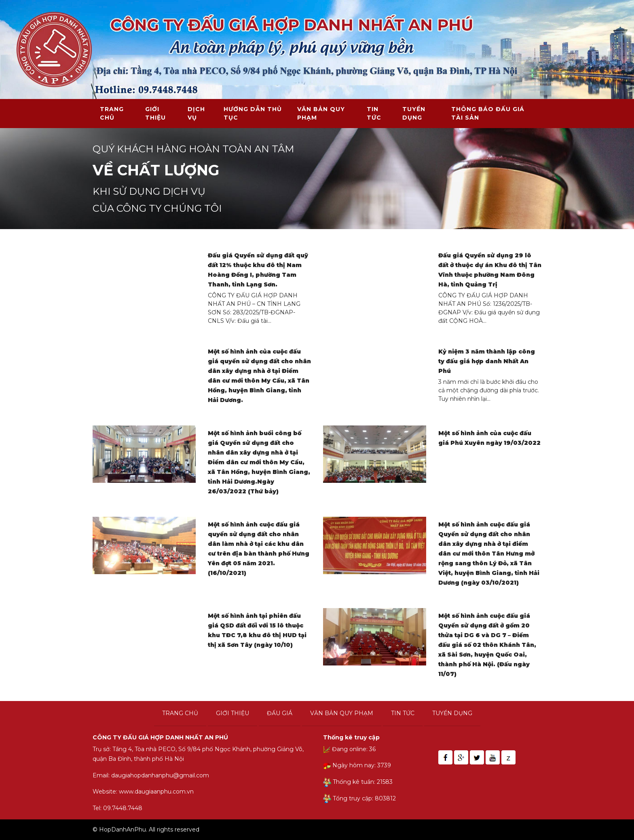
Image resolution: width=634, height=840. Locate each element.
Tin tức (374, 113)
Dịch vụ (196, 113)
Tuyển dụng (414, 113)
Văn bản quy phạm (321, 113)
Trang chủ (112, 113)
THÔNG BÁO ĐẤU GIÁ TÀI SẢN (488, 113)
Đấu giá (280, 713)
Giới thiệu (155, 113)
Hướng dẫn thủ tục (253, 113)
